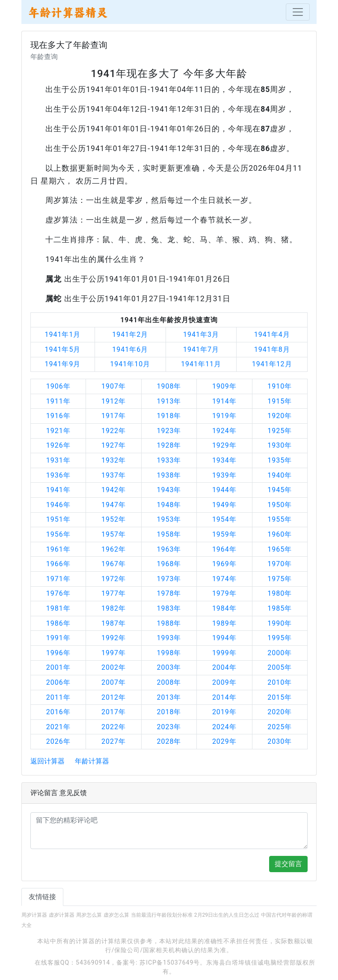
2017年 (114, 712)
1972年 (114, 579)
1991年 (58, 638)
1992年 (114, 638)
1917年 (114, 416)
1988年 (169, 623)
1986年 (58, 623)
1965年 (280, 549)
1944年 (224, 490)
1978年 (169, 593)
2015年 (280, 697)
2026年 (58, 741)
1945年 (280, 490)
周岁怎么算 (89, 915)
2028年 (169, 741)
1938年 (169, 475)
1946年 (58, 505)
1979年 (224, 593)
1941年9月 (62, 364)
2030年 (280, 741)
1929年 (224, 445)
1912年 (114, 401)
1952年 (114, 519)
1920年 (280, 416)
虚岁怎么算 (116, 915)
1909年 (224, 386)
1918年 (169, 416)
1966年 (58, 564)
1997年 (114, 653)
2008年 (169, 682)
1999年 (224, 653)
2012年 (114, 697)
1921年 (58, 431)
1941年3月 (201, 334)
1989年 (224, 623)
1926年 (58, 445)
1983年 (169, 608)
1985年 (280, 608)
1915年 (280, 401)
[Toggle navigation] (298, 12)
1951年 (58, 519)
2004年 (224, 667)
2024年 (224, 727)
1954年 (224, 519)
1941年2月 (130, 334)
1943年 (169, 490)
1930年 (280, 445)
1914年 (224, 401)
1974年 (224, 579)
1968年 (169, 564)
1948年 (169, 505)
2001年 (58, 667)
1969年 (224, 564)
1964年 (224, 549)
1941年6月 (130, 349)
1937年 (114, 475)
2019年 (224, 712)
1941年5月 (62, 349)
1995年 (280, 638)
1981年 (58, 608)
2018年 (169, 712)
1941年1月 (62, 334)
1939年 (224, 475)
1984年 (224, 608)
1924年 (224, 431)
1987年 (114, 623)
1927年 (114, 445)
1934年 (224, 460)
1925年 (280, 431)
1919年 (224, 416)
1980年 (280, 593)
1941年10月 (130, 364)
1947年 (114, 505)
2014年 (224, 697)
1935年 (280, 460)
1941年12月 (272, 364)
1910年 (280, 386)
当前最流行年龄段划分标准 (162, 915)
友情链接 (42, 897)
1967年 (114, 564)
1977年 (114, 593)
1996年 (58, 653)
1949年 (224, 505)
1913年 (169, 401)
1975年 (280, 579)
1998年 (169, 653)
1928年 (169, 445)
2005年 (280, 667)
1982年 (114, 608)
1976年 (58, 593)
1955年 (280, 519)
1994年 (224, 638)
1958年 (169, 534)
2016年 (58, 712)
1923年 (169, 431)
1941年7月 (201, 349)
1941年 (58, 490)
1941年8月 (272, 349)
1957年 (114, 534)
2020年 (280, 712)
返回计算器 (47, 761)
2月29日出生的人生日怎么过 (227, 915)
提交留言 (288, 864)
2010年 (280, 682)
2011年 (58, 697)
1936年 (58, 475)
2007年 (114, 682)
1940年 (280, 475)
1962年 (114, 549)
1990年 (280, 623)
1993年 (169, 638)
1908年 (169, 386)
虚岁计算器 (62, 915)
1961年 (58, 549)
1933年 (169, 460)
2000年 (280, 653)
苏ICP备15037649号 (170, 962)
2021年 (58, 727)
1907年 (114, 386)
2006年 (58, 682)
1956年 (58, 534)
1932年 (114, 460)
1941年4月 (272, 334)
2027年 (114, 741)
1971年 (58, 579)
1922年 (114, 431)
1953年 (169, 519)
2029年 (224, 741)
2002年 (114, 667)
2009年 (224, 682)
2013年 (169, 697)
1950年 (280, 505)
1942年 (114, 490)
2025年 (280, 727)
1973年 (169, 579)
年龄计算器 (92, 761)
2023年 (169, 727)
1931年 (58, 460)
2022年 (114, 727)
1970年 (280, 564)
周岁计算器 (34, 915)
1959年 (224, 534)
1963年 (169, 549)
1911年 (58, 401)
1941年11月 (201, 364)
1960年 (280, 534)
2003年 (169, 667)
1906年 (58, 386)
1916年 (58, 416)
